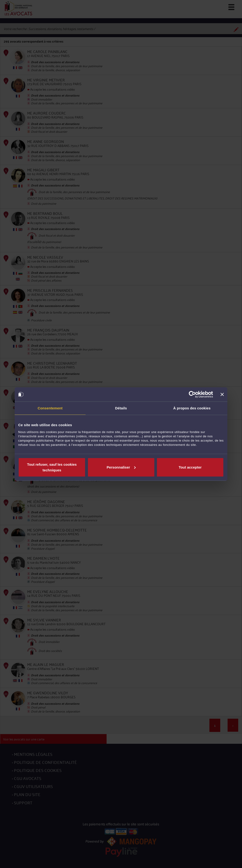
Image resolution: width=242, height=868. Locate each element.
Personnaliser (121, 467)
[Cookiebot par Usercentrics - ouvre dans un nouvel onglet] (192, 394)
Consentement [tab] (50, 408)
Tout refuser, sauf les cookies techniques (52, 467)
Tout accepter (190, 467)
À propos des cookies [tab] (192, 408)
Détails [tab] (121, 408)
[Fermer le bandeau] (222, 394)
